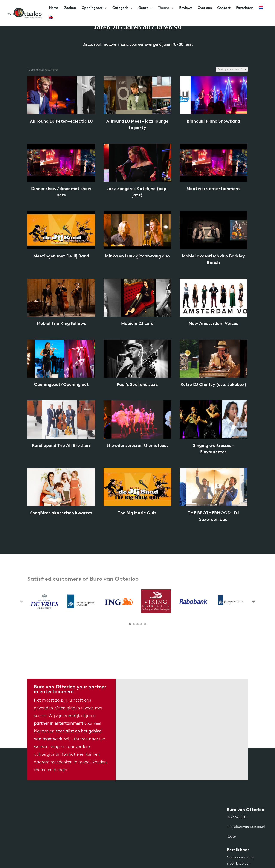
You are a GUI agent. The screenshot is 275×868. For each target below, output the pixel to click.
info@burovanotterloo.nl (246, 827)
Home (54, 8)
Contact (224, 8)
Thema (164, 8)
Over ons (205, 8)
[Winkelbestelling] (232, 69)
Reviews (186, 8)
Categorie (120, 8)
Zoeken (70, 8)
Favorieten (245, 8)
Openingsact (92, 8)
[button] (254, 601)
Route (231, 837)
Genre (143, 8)
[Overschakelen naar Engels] (51, 21)
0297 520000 (236, 817)
